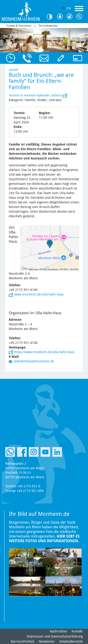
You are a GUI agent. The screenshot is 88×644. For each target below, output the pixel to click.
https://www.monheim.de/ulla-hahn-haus (44, 352)
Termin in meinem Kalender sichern (36, 95)
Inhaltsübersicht (71, 641)
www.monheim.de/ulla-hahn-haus (39, 294)
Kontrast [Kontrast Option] (51, 17)
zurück (13, 70)
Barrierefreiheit (23, 641)
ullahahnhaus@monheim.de (34, 361)
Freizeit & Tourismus (19, 26)
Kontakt (77, 631)
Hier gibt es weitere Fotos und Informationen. (44, 539)
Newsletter (47, 641)
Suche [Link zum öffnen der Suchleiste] (80, 17)
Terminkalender (48, 26)
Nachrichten (59, 631)
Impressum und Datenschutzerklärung (55, 636)
